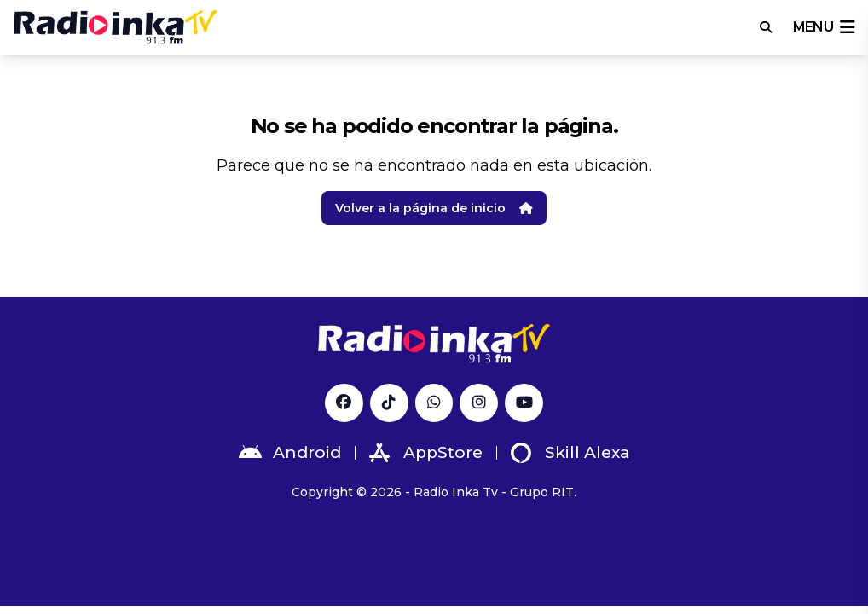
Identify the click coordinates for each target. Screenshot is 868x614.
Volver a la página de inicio (434, 208)
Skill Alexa (570, 453)
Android (290, 453)
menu (824, 27)
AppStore (426, 453)
